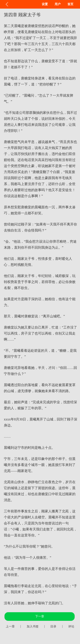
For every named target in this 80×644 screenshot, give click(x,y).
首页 (70, 4)
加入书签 (33, 626)
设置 (45, 4)
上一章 (10, 626)
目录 (53, 626)
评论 (71, 626)
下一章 (40, 616)
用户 (58, 4)
